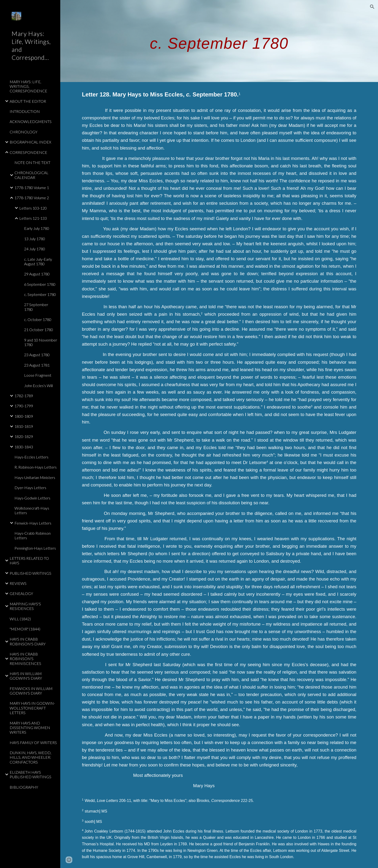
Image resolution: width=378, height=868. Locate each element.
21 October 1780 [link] (39, 330)
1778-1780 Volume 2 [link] (32, 198)
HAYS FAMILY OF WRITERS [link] (33, 742)
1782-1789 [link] (24, 396)
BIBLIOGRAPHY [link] (24, 787)
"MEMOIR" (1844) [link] (25, 629)
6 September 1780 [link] (40, 284)
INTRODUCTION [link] (25, 111)
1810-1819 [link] (24, 426)
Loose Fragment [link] (38, 375)
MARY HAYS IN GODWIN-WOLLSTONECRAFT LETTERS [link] (32, 708)
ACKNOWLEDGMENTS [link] (31, 121)
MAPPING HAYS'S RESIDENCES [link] (25, 606)
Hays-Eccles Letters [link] (31, 457)
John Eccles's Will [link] (38, 386)
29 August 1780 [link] (37, 274)
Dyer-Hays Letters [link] (30, 488)
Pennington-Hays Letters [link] (35, 548)
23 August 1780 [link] (37, 355)
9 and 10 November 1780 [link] (41, 342)
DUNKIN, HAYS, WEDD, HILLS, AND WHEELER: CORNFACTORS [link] (30, 757)
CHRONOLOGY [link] (24, 132)
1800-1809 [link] (24, 416)
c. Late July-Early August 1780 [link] (38, 261)
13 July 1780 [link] (35, 239)
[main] (219, 41)
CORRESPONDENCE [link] (28, 152)
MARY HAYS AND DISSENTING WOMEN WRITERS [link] (30, 728)
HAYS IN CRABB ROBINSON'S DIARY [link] (28, 641)
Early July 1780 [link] (37, 228)
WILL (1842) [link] (20, 619)
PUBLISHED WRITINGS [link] (30, 573)
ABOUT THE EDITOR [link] (28, 101)
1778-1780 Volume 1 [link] (32, 188)
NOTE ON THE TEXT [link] (32, 162)
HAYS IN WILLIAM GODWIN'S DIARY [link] (26, 676)
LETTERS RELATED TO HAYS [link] (29, 560)
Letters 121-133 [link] (33, 218)
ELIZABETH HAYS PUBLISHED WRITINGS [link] (30, 774)
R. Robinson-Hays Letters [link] (36, 467)
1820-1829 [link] (24, 436)
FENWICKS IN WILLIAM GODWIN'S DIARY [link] (31, 691)
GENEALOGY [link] (21, 593)
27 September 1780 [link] (36, 307)
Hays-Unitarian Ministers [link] (35, 477)
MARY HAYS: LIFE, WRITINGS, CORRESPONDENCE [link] (28, 86)
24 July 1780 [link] (35, 249)
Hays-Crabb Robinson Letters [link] (33, 535)
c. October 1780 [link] (38, 319)
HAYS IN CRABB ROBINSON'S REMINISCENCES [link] (25, 659)
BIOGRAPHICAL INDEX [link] (30, 142)
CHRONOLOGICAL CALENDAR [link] (31, 175)
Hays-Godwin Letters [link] (32, 498)
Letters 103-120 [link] (33, 208)
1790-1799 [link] (24, 406)
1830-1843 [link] (24, 447)
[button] (372, 7)
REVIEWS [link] (18, 583)
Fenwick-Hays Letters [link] (33, 523)
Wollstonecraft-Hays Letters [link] (32, 510)
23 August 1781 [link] (37, 365)
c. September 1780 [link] (40, 294)
